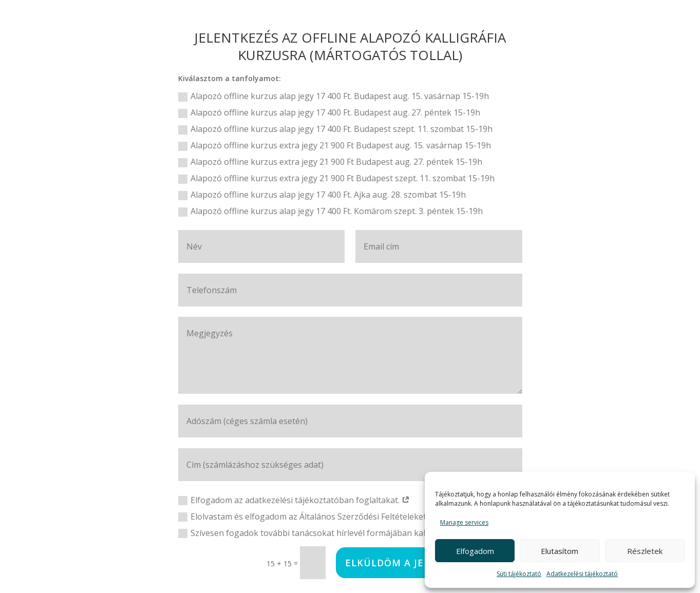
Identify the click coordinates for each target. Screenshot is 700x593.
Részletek (645, 551)
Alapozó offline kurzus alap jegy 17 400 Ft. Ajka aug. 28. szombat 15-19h (322, 195)
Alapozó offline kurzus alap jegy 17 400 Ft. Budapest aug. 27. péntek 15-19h (329, 112)
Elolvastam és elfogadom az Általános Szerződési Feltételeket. (308, 517)
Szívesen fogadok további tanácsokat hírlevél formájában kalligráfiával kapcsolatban (347, 533)
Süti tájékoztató (519, 574)
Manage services (464, 522)
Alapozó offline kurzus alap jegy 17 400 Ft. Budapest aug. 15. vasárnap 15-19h (334, 96)
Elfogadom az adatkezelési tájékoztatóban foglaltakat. (294, 500)
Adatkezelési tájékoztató (582, 574)
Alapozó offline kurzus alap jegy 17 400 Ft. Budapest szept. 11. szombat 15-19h (335, 129)
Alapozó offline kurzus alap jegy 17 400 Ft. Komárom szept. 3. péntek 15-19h (330, 211)
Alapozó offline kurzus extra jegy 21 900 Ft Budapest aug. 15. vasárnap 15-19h (335, 145)
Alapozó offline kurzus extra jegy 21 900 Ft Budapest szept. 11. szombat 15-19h (336, 178)
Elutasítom (560, 551)
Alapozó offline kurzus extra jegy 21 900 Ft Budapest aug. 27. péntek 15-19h (330, 162)
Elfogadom (475, 551)
